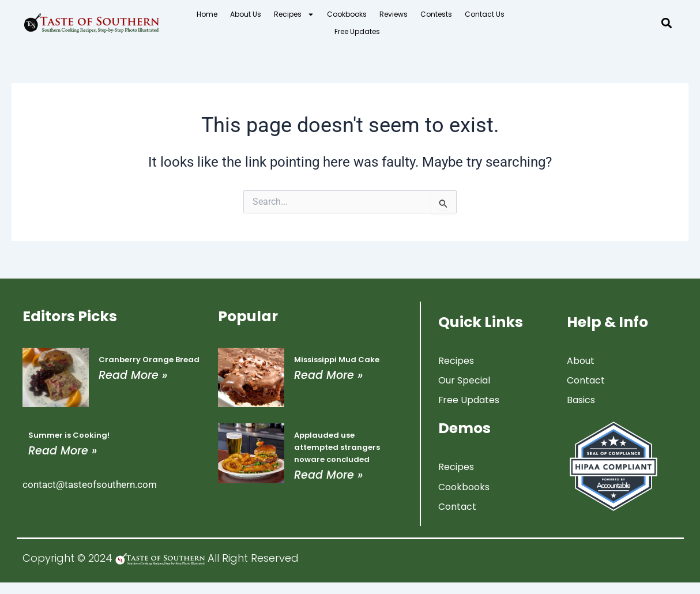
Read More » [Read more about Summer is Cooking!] (63, 450)
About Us (246, 14)
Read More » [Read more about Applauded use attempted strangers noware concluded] (328, 474)
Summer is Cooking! (69, 435)
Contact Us (485, 14)
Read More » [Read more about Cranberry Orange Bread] (133, 375)
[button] (667, 23)
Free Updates (357, 31)
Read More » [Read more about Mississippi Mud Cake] (328, 375)
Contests (436, 14)
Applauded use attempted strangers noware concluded (337, 447)
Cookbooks (347, 14)
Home (207, 14)
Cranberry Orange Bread (149, 359)
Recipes (294, 14)
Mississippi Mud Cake (337, 359)
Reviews (394, 14)
